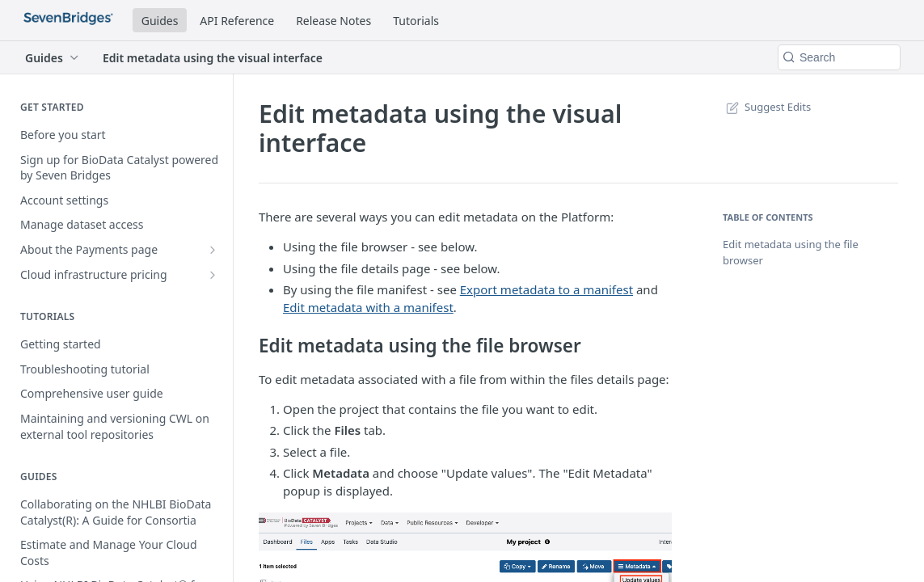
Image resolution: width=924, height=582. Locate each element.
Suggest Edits (767, 107)
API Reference (237, 21)
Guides (160, 21)
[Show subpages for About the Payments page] (213, 250)
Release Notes (333, 21)
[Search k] (839, 57)
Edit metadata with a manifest (368, 307)
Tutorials (416, 21)
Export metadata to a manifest (546, 289)
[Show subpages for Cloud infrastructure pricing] (213, 275)
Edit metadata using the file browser (791, 252)
